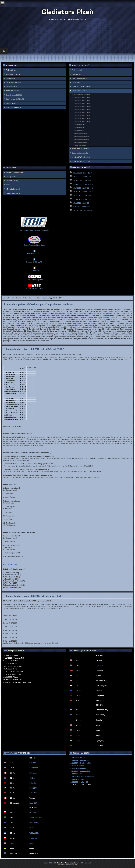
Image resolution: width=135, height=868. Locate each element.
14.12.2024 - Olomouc (78, 768)
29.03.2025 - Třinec (77, 779)
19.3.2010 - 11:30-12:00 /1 (83, 188)
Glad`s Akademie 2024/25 (15, 99)
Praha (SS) (34, 838)
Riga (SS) (33, 803)
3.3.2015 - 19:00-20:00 (82, 207)
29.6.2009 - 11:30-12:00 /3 (83, 184)
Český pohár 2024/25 (13, 83)
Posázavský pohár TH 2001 (83, 97)
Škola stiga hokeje (12, 181)
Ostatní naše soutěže (79, 78)
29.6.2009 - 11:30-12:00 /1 (83, 177)
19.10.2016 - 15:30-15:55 (83, 211)
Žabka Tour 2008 (79, 124)
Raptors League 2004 (81, 133)
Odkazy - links (11, 177)
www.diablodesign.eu (71, 865)
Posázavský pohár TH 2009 (83, 121)
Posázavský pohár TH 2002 (83, 100)
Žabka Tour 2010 (79, 130)
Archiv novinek (77, 70)
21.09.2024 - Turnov (77, 758)
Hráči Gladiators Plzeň (14, 107)
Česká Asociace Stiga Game (34, 245)
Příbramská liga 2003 (81, 145)
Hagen (32, 843)
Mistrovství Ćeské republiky (81, 87)
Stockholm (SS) (36, 817)
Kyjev (31, 848)
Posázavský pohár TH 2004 (83, 106)
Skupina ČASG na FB (34, 262)
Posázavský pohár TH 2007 (83, 115)
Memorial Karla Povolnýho (82, 94)
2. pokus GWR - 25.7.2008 (81, 161)
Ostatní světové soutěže (80, 153)
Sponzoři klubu (11, 103)
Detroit (32, 828)
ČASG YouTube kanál (34, 289)
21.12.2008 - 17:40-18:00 (83, 173)
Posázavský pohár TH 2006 (83, 112)
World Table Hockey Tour (81, 149)
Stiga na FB (34, 270)
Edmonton (33, 773)
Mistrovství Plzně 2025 (14, 74)
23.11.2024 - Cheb (77, 766)
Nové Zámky (34, 823)
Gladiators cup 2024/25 (14, 95)
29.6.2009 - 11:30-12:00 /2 (83, 180)
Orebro (32, 778)
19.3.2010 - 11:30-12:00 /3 (83, 195)
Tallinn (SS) (34, 833)
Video (8, 185)
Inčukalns (33, 783)
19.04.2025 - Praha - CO (79, 782)
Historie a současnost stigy (15, 172)
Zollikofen (33, 793)
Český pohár (76, 83)
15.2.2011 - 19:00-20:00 (82, 203)
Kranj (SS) (33, 788)
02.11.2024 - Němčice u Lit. (80, 763)
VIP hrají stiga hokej (13, 189)
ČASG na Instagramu (34, 280)
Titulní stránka (11, 70)
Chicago (33, 763)
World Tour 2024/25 (13, 91)
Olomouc (33, 812)
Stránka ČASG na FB (34, 254)
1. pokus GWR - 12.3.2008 (81, 157)
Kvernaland (100, 666)
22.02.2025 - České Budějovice (82, 777)
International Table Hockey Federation (34, 230)
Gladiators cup (77, 74)
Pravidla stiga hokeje (13, 193)
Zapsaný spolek (11, 87)
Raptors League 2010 (81, 142)
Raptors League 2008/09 (82, 139)
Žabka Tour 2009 (79, 127)
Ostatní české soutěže (80, 91)
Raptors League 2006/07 (82, 136)
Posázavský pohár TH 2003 (83, 103)
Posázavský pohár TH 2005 (83, 109)
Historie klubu (11, 78)
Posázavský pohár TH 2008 (83, 118)
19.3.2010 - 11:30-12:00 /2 (83, 192)
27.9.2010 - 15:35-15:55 (82, 199)
